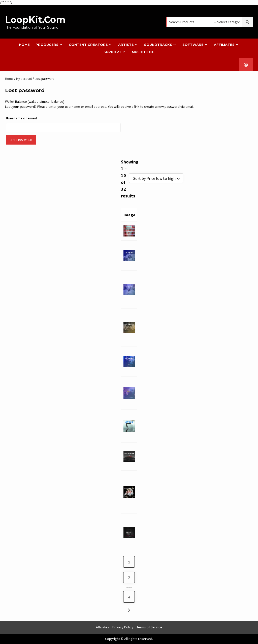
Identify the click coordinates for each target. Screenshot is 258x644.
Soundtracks (158, 45)
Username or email (30, 117)
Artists (126, 45)
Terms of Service (149, 627)
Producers (47, 45)
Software (193, 45)
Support (112, 52)
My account (24, 79)
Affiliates (224, 45)
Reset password (21, 140)
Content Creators (88, 45)
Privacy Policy (123, 627)
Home (24, 45)
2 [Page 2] (129, 578)
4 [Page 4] (129, 597)
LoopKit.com (35, 20)
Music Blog (143, 52)
